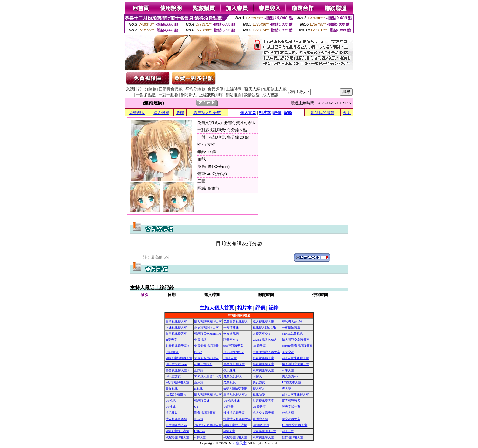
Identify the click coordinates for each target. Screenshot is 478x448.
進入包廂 (161, 113)
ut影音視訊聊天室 (177, 382)
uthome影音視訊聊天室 (297, 346)
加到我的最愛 (323, 113)
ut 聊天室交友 (262, 334)
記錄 (288, 113)
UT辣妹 (171, 407)
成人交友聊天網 (263, 413)
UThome (200, 431)
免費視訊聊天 (233, 376)
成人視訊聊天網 (263, 321)
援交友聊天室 (291, 419)
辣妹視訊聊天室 (263, 370)
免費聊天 (137, 113)
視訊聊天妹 (202, 401)
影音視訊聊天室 (176, 321)
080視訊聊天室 (233, 346)
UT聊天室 (259, 346)
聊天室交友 (231, 340)
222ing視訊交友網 (265, 340)
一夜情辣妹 (231, 328)
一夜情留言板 (291, 328)
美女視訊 (172, 388)
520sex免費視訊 (292, 334)
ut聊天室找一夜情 (235, 425)
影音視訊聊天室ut (177, 346)
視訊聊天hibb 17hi (265, 328)
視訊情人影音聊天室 (208, 425)
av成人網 (288, 413)
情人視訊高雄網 (176, 419)
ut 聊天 (257, 376)
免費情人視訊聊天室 (237, 419)
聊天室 (287, 388)
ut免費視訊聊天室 (265, 431)
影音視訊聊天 (291, 401)
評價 (277, 113)
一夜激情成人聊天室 (266, 352)
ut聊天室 (171, 340)
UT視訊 (171, 401)
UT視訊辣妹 (232, 401)
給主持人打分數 (207, 113)
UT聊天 (228, 407)
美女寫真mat (290, 376)
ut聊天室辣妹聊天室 (179, 358)
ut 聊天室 (288, 370)
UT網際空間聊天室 (295, 425)
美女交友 (288, 352)
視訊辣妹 (230, 370)
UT (196, 407)
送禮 (180, 113)
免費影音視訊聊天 (236, 321)
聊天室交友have (176, 364)
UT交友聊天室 (292, 382)
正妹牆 (199, 370)
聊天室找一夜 (291, 407)
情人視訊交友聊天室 (208, 321)
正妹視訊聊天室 (176, 328)
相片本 (265, 113)
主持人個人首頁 (217, 308)
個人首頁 (248, 113)
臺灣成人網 (260, 419)
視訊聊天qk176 (292, 321)
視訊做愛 (259, 395)
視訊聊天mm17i (234, 352)
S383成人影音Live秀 (208, 376)
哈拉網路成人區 (176, 425)
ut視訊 (198, 388)
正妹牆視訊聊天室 (206, 328)
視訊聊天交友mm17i (208, 334)
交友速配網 (231, 334)
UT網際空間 (261, 425)
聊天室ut (259, 388)
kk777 (198, 352)
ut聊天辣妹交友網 (235, 388)
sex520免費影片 (176, 395)
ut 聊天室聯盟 (203, 364)
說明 (347, 113)
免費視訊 (200, 340)
